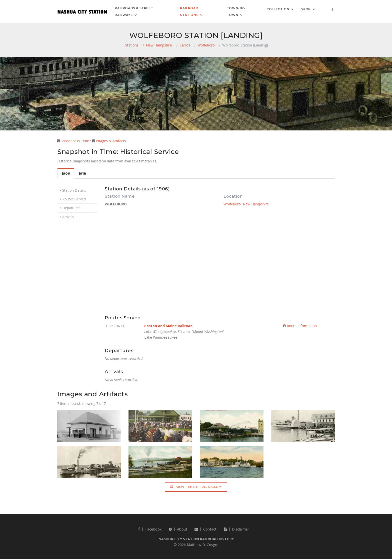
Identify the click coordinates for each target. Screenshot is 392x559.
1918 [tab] (82, 174)
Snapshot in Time (75, 141)
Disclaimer (236, 529)
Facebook (150, 529)
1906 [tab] (66, 174)
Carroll (185, 45)
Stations (132, 45)
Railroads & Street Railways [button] (134, 11)
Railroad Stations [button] (189, 11)
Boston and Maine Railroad (168, 326)
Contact (205, 529)
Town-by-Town (236, 11)
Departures (71, 208)
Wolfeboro (206, 45)
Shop (306, 9)
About (178, 529)
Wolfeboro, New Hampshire (246, 204)
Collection (278, 9)
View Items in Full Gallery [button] (196, 487)
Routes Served (74, 199)
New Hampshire (159, 45)
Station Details (74, 190)
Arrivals (68, 217)
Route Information (300, 326)
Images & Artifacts (111, 141)
